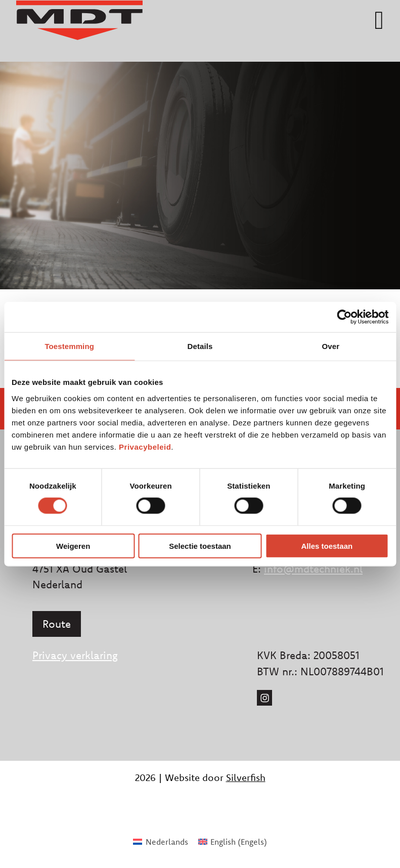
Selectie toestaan (200, 546)
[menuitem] (160, 841)
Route (57, 624)
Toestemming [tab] (69, 346)
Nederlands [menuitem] (167, 842)
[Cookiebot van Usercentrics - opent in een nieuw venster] (344, 317)
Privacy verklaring (75, 655)
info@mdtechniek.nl (313, 569)
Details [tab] (200, 346)
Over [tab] (331, 346)
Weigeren (73, 546)
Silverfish (246, 777)
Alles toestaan (327, 546)
